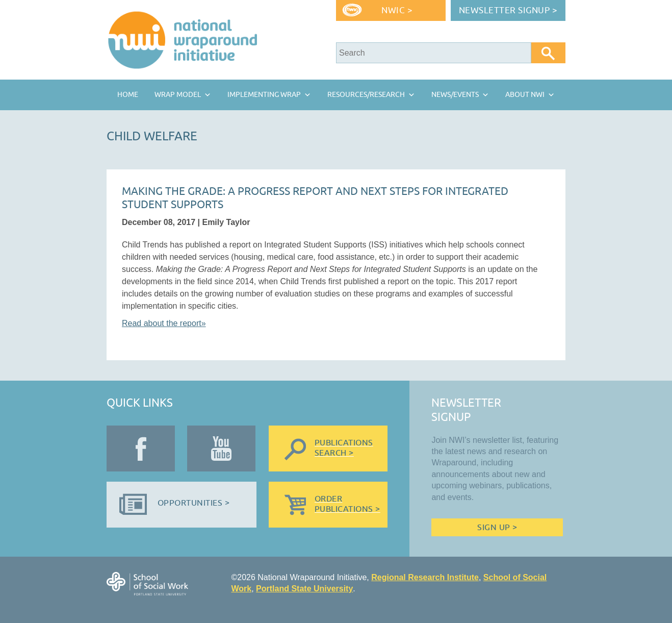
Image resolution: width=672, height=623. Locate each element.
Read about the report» (164, 323)
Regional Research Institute (425, 577)
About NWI (525, 95)
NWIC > (397, 10)
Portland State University (304, 589)
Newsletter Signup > (508, 10)
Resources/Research (366, 95)
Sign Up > (497, 528)
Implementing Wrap (264, 95)
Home (128, 95)
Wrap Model (178, 95)
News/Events (455, 95)
